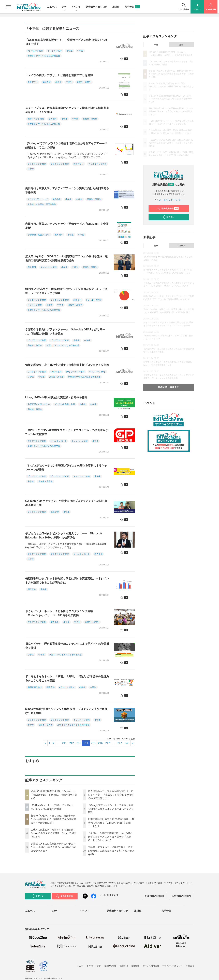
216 (100, 743)
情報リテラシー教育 (75, 372)
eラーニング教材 (35, 51)
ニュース (52, 7)
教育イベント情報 (36, 119)
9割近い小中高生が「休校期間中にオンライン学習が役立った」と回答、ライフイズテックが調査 (67, 291)
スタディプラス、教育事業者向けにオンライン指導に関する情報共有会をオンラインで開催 (67, 110)
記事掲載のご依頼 (154, 896)
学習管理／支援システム (39, 235)
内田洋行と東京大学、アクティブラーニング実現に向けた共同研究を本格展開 (67, 190)
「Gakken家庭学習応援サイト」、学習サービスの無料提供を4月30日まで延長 (66, 42)
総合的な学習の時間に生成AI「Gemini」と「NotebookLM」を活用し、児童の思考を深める (54, 795)
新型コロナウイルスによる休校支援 (44, 56)
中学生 (80, 51)
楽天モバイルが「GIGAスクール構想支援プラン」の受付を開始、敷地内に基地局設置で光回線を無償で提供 (67, 258)
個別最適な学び (35, 687)
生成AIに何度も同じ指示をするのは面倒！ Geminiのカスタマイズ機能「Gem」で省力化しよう (54, 833)
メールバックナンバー (169, 200)
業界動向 (53, 119)
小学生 (69, 51)
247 (120, 743)
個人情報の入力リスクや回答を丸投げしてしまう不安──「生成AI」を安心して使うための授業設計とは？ (111, 795)
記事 (64, 7)
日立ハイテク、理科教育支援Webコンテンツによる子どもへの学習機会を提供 (67, 646)
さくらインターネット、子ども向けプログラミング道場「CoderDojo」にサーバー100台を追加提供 (59, 613)
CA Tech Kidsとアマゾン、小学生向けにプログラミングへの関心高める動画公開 (66, 503)
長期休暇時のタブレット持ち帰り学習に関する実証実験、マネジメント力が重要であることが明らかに (67, 581)
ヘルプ (80, 966)
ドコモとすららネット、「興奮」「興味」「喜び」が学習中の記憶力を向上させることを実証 (67, 678)
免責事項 (124, 966)
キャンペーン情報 (49, 267)
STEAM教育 (56, 372)
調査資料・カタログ (97, 7)
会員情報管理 (110, 966)
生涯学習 (55, 512)
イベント (76, 7)
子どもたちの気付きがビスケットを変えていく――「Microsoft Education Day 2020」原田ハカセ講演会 (64, 536)
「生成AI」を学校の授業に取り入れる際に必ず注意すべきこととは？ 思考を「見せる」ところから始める (110, 837)
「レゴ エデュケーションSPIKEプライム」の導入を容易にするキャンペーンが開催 (66, 468)
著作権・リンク (94, 966)
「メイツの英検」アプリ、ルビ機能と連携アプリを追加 (59, 75)
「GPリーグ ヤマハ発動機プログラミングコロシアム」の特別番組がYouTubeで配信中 (67, 432)
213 (79, 743)
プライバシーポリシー (172, 966)
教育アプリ (33, 82)
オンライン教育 (55, 51)
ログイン (168, 217)
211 (64, 743)
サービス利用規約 (151, 966)
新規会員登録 (168, 209)
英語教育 (47, 82)
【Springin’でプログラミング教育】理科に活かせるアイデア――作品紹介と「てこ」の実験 (66, 145)
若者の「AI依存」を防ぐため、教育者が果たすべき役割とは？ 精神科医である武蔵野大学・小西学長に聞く (53, 819)
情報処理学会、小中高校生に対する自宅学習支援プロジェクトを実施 (67, 365)
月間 (181, 45)
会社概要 (135, 966)
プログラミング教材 (60, 164)
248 (127, 743)
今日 (156, 45)
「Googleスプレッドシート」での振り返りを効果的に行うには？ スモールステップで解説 (111, 809)
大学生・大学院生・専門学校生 (42, 204)
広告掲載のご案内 (181, 896)
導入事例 (32, 267)
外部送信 (190, 966)
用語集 (116, 7)
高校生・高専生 (84, 82)
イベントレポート (59, 441)
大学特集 (132, 7)
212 (72, 743)
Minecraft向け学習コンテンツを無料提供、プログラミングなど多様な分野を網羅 (66, 711)
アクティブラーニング (38, 199)
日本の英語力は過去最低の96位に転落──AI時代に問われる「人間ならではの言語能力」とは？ (111, 823)
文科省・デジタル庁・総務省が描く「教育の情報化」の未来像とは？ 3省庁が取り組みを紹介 (111, 851)
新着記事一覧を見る (169, 387)
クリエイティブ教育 (97, 164)
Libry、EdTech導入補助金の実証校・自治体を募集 (56, 397)
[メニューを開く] (8, 7)
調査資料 (78, 300)
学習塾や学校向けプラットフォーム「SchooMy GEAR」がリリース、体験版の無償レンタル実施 (65, 332)
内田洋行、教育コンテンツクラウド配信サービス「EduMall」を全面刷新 (67, 226)
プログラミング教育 (37, 164)
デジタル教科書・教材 (65, 404)
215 (93, 743)
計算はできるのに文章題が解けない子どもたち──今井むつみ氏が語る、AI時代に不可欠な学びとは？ (54, 847)
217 (108, 743)
